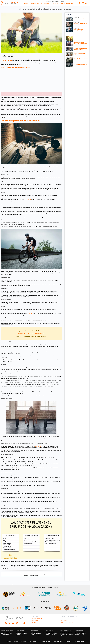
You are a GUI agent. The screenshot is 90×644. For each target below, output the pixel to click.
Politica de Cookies (58, 642)
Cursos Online (47, 4)
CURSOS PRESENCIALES (37, 619)
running (38, 59)
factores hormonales (19, 217)
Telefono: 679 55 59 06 (65, 636)
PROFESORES (64, 621)
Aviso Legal (68, 642)
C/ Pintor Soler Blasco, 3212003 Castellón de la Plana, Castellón (22, 633)
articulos (9, 584)
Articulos (62, 4)
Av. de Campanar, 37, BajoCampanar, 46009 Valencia (7, 633)
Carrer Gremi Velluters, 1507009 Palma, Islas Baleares (81, 633)
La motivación (4, 352)
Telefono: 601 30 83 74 (6, 635)
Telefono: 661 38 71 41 (80, 635)
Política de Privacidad (45, 642)
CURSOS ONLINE (35, 621)
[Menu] (79, 3)
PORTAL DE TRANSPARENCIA (68, 623)
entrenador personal (48, 55)
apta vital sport (4, 584)
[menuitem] (27, 4)
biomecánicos (34, 217)
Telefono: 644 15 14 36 (21, 636)
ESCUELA (63, 619)
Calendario (55, 4)
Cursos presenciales (36, 4)
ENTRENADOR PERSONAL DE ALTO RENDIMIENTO (31, 334)
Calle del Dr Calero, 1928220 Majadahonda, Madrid (51, 633)
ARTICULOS (34, 623)
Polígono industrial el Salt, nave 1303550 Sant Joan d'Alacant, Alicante (38, 633)
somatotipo (28, 199)
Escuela (27, 4)
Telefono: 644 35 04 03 (35, 636)
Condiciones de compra (80, 642)
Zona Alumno (70, 4)
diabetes (31, 314)
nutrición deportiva (40, 446)
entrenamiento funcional (6, 60)
